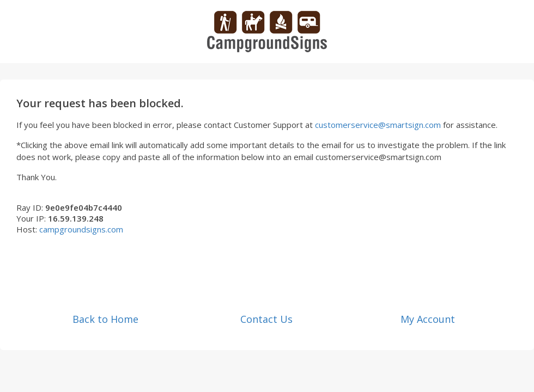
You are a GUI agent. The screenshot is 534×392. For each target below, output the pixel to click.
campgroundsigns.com (81, 229)
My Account (428, 319)
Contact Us (266, 319)
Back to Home (105, 319)
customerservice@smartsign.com (378, 125)
